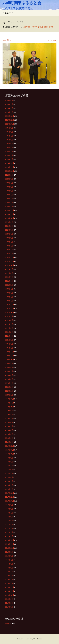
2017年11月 (10, 497)
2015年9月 (9, 599)
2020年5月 (9, 379)
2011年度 (26, 27)
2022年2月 (9, 297)
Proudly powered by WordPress (30, 639)
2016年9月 (9, 552)
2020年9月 (9, 363)
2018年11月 (10, 450)
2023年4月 (9, 242)
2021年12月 (10, 305)
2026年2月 (9, 108)
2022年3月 (9, 293)
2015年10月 (10, 595)
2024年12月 (10, 163)
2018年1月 (9, 489)
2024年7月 (9, 183)
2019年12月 (10, 399)
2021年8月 (9, 320)
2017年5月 (9, 520)
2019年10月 (10, 407)
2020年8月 (9, 367)
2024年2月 (9, 202)
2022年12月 (10, 257)
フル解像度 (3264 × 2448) (44, 27)
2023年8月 (9, 226)
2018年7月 (9, 466)
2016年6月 (9, 564)
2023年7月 (9, 230)
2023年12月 (10, 210)
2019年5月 (9, 426)
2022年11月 (10, 261)
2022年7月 (9, 277)
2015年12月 (10, 587)
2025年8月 (9, 132)
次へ (52, 40)
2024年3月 (9, 198)
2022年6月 (9, 281)
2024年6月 (9, 187)
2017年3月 (9, 528)
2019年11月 (10, 403)
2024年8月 (9, 179)
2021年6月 (9, 328)
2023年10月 (10, 218)
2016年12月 (10, 540)
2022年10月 (10, 265)
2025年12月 (10, 116)
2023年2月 (9, 250)
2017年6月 (9, 517)
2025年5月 (9, 144)
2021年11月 (10, 308)
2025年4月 (9, 147)
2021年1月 (9, 348)
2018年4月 (9, 477)
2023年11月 (10, 214)
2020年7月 (9, 371)
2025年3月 (9, 151)
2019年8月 (9, 414)
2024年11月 (10, 167)
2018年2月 (9, 485)
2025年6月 (9, 140)
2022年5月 (9, 285)
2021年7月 (9, 324)
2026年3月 (9, 104)
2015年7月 (9, 607)
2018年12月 (10, 446)
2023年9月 (9, 222)
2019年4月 (9, 430)
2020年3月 (9, 387)
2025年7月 (9, 136)
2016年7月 (9, 560)
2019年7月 (9, 418)
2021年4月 (9, 336)
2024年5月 (9, 191)
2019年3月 (9, 434)
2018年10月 (10, 454)
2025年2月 (9, 155)
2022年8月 (9, 273)
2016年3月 (9, 575)
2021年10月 (10, 312)
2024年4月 (9, 195)
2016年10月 (10, 548)
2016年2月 (9, 579)
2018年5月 (9, 473)
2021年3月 (9, 340)
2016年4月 (9, 572)
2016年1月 (9, 583)
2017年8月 (9, 509)
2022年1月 (9, 301)
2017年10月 (10, 501)
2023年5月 (9, 238)
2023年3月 (9, 246)
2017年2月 (9, 532)
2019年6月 (9, 422)
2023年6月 (9, 234)
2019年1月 (9, 442)
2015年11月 (10, 591)
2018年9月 (9, 458)
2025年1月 (9, 159)
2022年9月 (9, 269)
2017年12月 (10, 493)
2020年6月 (9, 375)
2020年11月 (10, 356)
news (7, 624)
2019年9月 (9, 411)
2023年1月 (9, 253)
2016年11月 (10, 544)
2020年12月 (10, 352)
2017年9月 (9, 505)
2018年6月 (9, 469)
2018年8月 (9, 462)
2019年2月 (9, 438)
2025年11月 (10, 120)
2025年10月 (10, 124)
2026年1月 (9, 112)
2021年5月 (9, 332)
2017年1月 (9, 536)
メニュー (7, 13)
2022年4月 (9, 289)
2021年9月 (9, 316)
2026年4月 (9, 100)
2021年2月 (9, 344)
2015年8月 (9, 603)
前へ (7, 40)
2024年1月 (9, 206)
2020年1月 (9, 395)
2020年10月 (10, 359)
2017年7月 (9, 513)
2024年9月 (9, 175)
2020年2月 (9, 391)
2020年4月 (9, 383)
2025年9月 (9, 128)
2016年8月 (9, 556)
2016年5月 (9, 568)
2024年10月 (10, 171)
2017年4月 (9, 524)
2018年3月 (9, 481)
